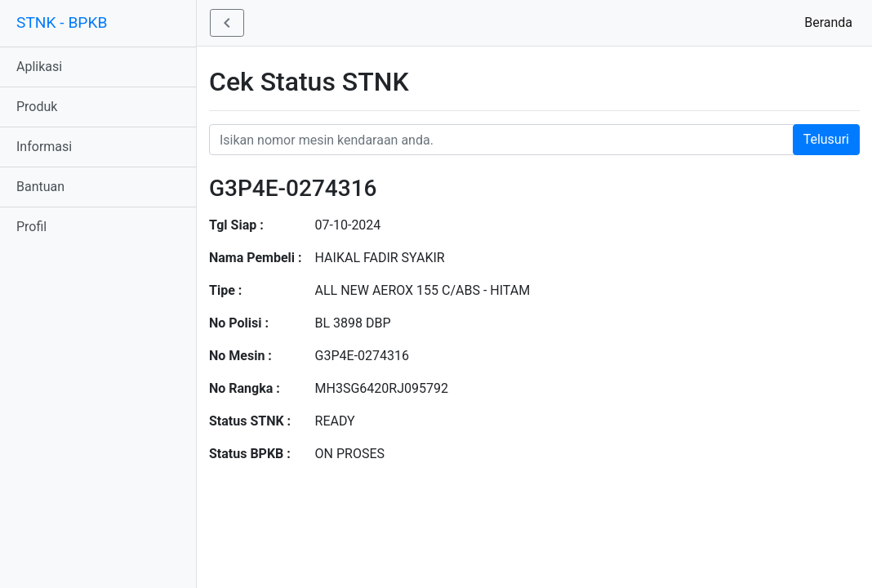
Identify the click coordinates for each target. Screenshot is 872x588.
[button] (227, 23)
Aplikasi (39, 67)
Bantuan (40, 187)
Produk (37, 107)
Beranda (832, 22)
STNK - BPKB (62, 22)
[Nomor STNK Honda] (534, 140)
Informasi (44, 147)
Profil (31, 227)
